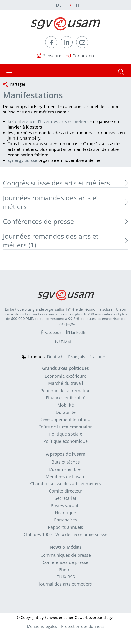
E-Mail (64, 342)
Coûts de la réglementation (65, 427)
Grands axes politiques (65, 368)
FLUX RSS (66, 577)
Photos (66, 570)
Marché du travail (66, 383)
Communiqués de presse (66, 555)
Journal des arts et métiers (65, 584)
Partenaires (65, 520)
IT (78, 5)
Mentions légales (42, 626)
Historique (65, 513)
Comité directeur (66, 491)
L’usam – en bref (65, 469)
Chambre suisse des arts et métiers (66, 484)
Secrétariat (65, 498)
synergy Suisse (22, 160)
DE (59, 5)
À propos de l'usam (66, 454)
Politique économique (65, 441)
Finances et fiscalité (66, 398)
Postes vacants (66, 505)
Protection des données (83, 626)
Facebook (51, 332)
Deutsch (55, 357)
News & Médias (66, 547)
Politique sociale (66, 434)
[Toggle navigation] (9, 71)
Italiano (98, 357)
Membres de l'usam (66, 476)
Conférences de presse (65, 562)
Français (77, 357)
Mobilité (66, 405)
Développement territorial (65, 419)
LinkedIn (76, 332)
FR (69, 5)
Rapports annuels (65, 527)
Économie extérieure (65, 376)
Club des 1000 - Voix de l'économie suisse (65, 534)
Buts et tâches (66, 462)
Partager (14, 85)
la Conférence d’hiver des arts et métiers (48, 121)
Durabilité (66, 412)
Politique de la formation (65, 391)
